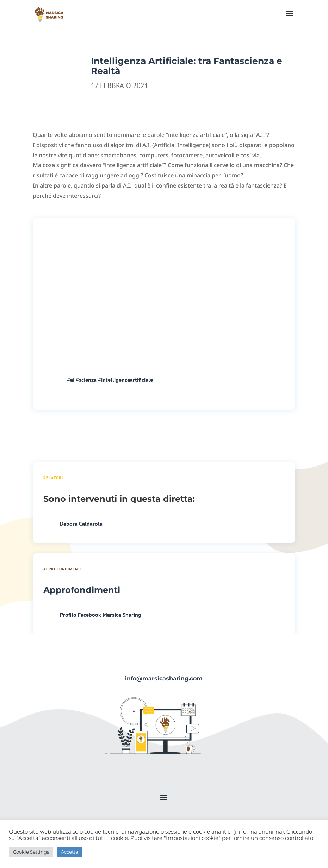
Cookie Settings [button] (31, 852)
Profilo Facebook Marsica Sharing (101, 615)
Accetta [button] (70, 852)
